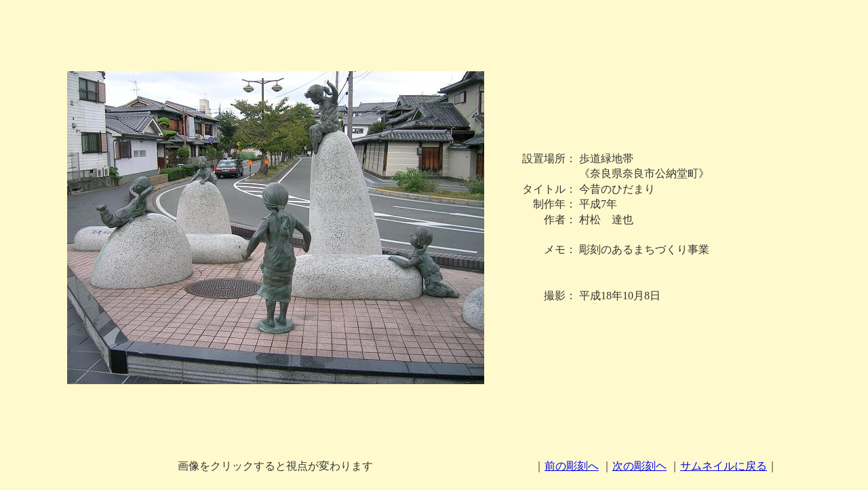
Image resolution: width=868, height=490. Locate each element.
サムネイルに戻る (724, 466)
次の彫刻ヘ (639, 466)
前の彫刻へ (572, 466)
